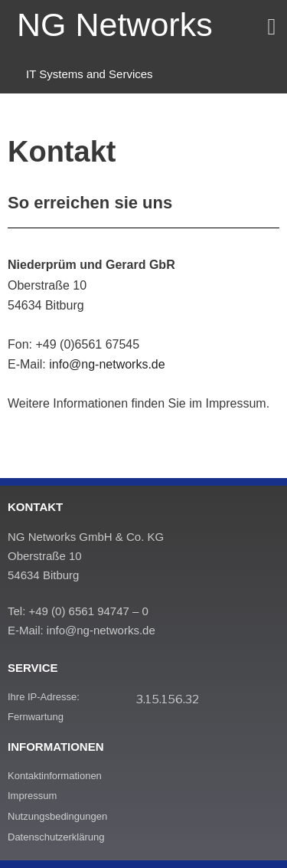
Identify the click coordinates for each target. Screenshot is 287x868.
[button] (272, 26)
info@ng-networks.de (107, 364)
